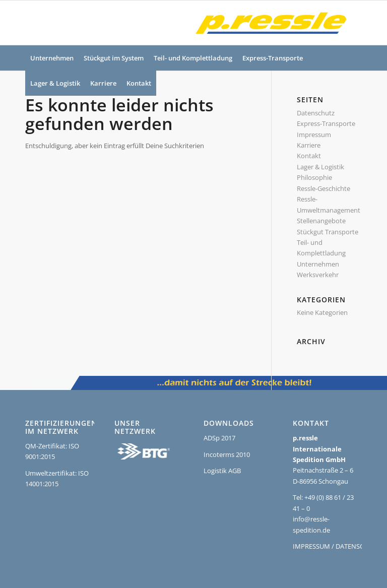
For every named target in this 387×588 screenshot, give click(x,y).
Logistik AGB (222, 471)
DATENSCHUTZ (358, 546)
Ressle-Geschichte (324, 188)
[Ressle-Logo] (268, 23)
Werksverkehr (318, 275)
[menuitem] (52, 58)
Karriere (309, 145)
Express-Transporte (326, 123)
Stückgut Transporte (328, 232)
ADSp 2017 (219, 438)
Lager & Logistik (320, 167)
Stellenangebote (321, 221)
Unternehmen (318, 264)
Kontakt (309, 156)
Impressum (314, 135)
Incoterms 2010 (227, 454)
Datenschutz (316, 113)
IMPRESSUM (311, 546)
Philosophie (314, 177)
